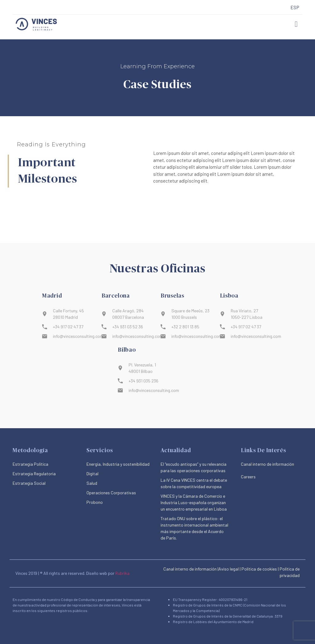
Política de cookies (259, 569)
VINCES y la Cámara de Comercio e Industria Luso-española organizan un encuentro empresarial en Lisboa (194, 502)
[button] (296, 24)
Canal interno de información (190, 569)
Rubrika (122, 573)
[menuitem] (295, 8)
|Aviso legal (228, 569)
